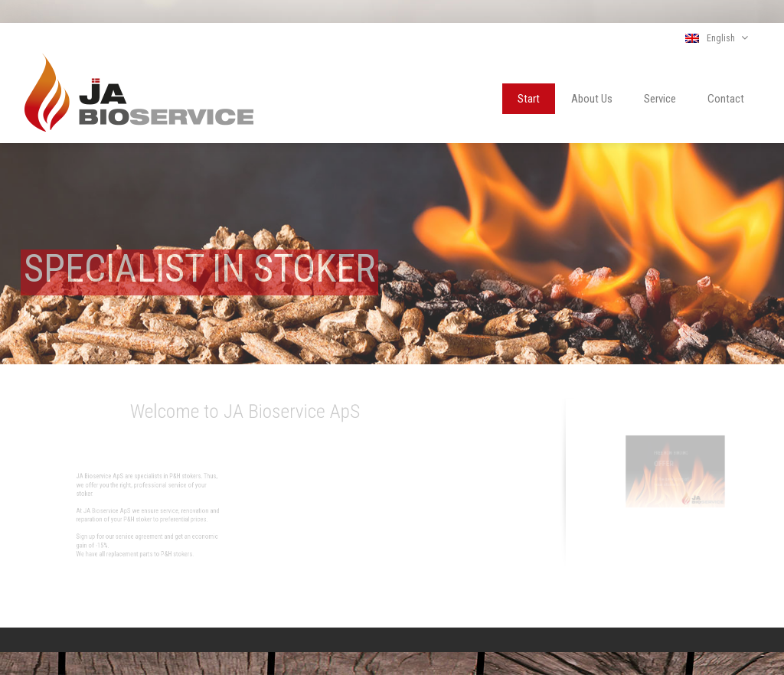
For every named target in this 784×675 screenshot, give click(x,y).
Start (529, 99)
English (717, 38)
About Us (592, 99)
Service (660, 99)
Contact (726, 99)
